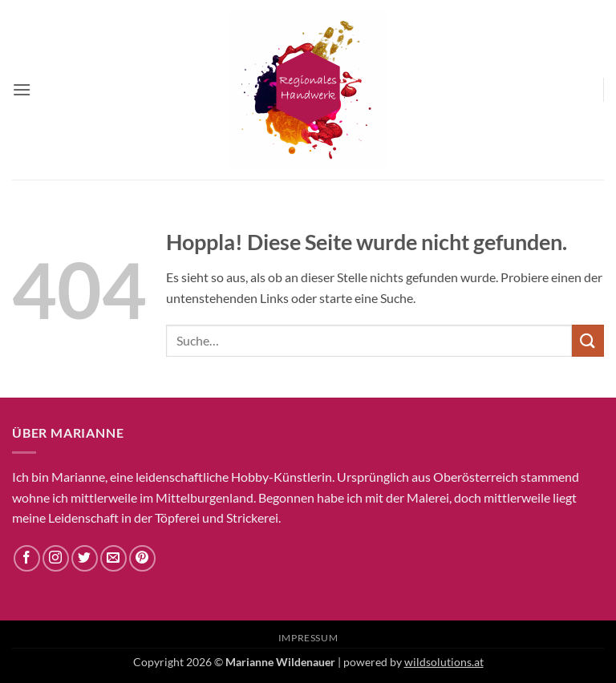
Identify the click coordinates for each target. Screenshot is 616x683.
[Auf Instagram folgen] (56, 558)
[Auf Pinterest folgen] (142, 558)
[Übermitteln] (588, 340)
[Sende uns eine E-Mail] (113, 558)
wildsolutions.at (444, 662)
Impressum (308, 638)
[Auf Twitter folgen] (85, 558)
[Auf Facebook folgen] (27, 558)
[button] (22, 89)
